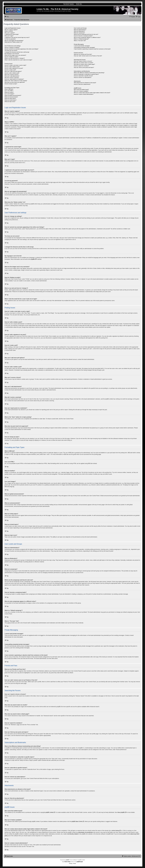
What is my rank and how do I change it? (15, 58)
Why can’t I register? (10, 33)
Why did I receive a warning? (12, 78)
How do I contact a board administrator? (84, 94)
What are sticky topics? (10, 98)
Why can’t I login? (9, 36)
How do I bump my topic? (11, 84)
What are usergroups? (79, 33)
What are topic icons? (10, 102)
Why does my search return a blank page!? (84, 64)
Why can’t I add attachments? (12, 76)
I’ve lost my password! (10, 39)
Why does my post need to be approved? (15, 82)
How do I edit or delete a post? (12, 67)
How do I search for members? (81, 66)
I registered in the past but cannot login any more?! (17, 37)
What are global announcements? (13, 95)
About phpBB (121, 812)
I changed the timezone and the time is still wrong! (17, 52)
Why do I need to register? (11, 30)
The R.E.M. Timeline (69, 4)
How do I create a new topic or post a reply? (15, 65)
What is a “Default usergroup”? (81, 39)
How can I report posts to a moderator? (14, 79)
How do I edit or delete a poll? (12, 73)
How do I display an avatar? (11, 57)
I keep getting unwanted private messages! (84, 47)
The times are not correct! (11, 50)
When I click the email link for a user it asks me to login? (18, 60)
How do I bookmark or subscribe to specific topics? (86, 74)
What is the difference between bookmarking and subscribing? (89, 73)
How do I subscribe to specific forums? (83, 76)
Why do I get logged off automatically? (14, 41)
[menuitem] (7, 17)
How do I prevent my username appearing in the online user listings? (21, 49)
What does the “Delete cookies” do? (13, 42)
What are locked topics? (11, 100)
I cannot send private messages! (82, 46)
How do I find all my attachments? (82, 84)
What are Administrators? (80, 30)
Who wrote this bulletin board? (81, 90)
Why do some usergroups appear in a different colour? (87, 37)
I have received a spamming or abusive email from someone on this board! (92, 49)
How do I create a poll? (10, 70)
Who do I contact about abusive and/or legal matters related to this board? (92, 93)
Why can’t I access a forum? (12, 74)
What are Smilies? (9, 92)
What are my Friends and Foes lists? (83, 54)
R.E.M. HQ (79, 4)
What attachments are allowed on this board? (85, 83)
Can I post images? (9, 94)
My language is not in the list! (12, 54)
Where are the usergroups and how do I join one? (86, 34)
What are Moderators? (79, 31)
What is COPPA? (9, 31)
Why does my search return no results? (83, 63)
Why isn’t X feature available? (81, 91)
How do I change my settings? (12, 47)
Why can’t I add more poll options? (13, 71)
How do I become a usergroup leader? (83, 36)
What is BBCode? (9, 89)
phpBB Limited (49, 812)
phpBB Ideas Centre (77, 821)
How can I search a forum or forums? (83, 61)
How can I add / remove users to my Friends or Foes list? (88, 56)
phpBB (33, 259)
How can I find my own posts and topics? (84, 67)
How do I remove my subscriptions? (83, 77)
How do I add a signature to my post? (14, 68)
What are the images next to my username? (15, 55)
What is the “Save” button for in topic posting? (16, 81)
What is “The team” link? (80, 41)
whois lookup (115, 831)
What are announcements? (11, 97)
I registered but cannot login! (12, 34)
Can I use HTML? (9, 91)
